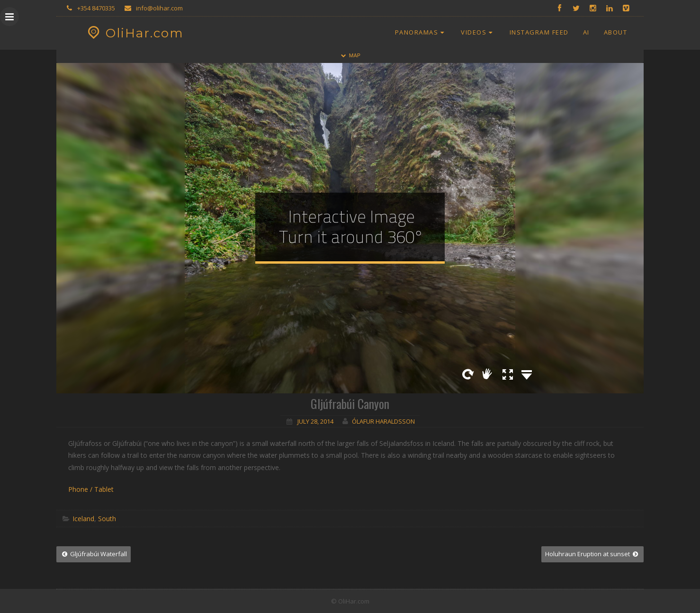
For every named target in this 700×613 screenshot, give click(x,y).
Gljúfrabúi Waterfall (94, 554)
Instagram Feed (539, 32)
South (107, 519)
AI (586, 32)
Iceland (83, 519)
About (616, 32)
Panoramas (421, 32)
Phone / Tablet (91, 489)
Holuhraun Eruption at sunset (592, 554)
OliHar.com (134, 33)
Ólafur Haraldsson (383, 421)
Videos (478, 32)
